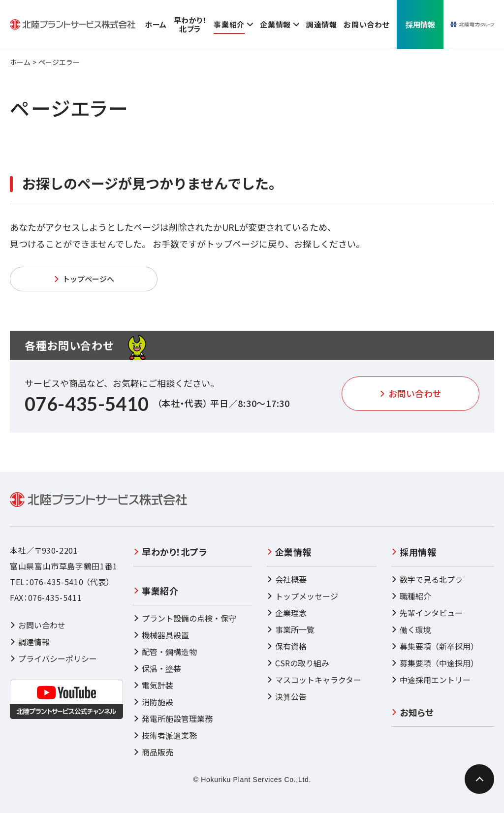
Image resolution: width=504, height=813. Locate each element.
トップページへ (84, 279)
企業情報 (289, 552)
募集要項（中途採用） (435, 663)
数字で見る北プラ (427, 579)
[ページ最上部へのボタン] (479, 779)
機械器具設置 (161, 635)
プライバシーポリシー (53, 658)
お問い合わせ (410, 393)
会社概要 (287, 579)
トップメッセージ (302, 596)
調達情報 (30, 642)
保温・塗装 (157, 668)
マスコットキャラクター (314, 680)
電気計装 (153, 685)
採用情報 (414, 552)
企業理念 (287, 613)
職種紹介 (411, 596)
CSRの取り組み (298, 663)
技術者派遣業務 (165, 735)
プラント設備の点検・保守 (185, 618)
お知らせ (412, 712)
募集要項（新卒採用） (435, 646)
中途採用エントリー (431, 680)
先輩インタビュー (427, 613)
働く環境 (411, 629)
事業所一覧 (291, 629)
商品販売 (153, 752)
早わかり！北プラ (170, 552)
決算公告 (287, 696)
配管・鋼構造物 (165, 652)
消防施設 (153, 702)
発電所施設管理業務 (173, 719)
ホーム (20, 62)
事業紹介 (156, 591)
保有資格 (287, 646)
